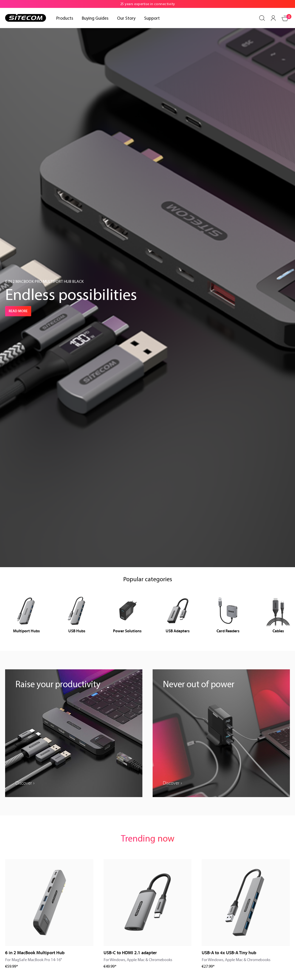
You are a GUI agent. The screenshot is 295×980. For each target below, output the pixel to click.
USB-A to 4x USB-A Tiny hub (229, 953)
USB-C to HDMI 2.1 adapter (130, 953)
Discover (24, 783)
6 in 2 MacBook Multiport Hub (35, 953)
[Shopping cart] (285, 18)
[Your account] (273, 18)
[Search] (262, 18)
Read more (18, 311)
